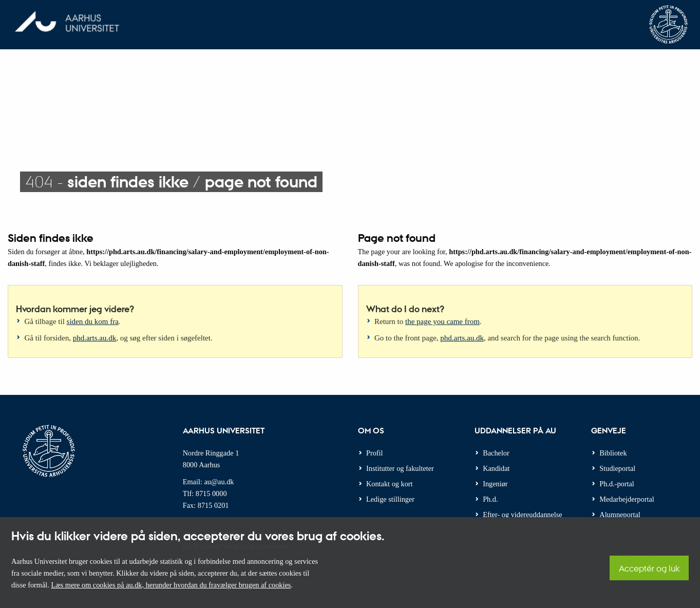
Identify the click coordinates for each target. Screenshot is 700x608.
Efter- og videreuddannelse (523, 515)
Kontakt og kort (390, 484)
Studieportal (617, 468)
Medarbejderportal (627, 499)
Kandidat (496, 468)
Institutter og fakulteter (400, 468)
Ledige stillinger (390, 499)
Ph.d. (490, 499)
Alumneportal (620, 515)
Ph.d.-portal (617, 484)
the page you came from (442, 321)
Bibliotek (613, 453)
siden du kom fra (93, 321)
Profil (375, 453)
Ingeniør (495, 484)
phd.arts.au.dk (95, 338)
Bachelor (496, 453)
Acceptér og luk (649, 568)
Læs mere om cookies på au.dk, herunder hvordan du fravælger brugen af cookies (171, 585)
